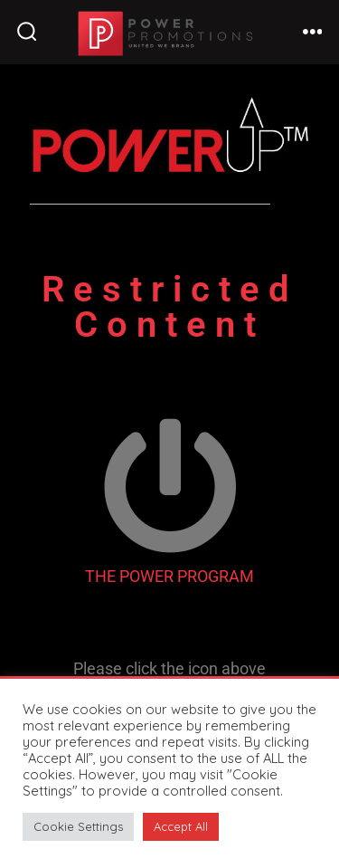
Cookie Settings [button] (78, 826)
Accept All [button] (181, 826)
